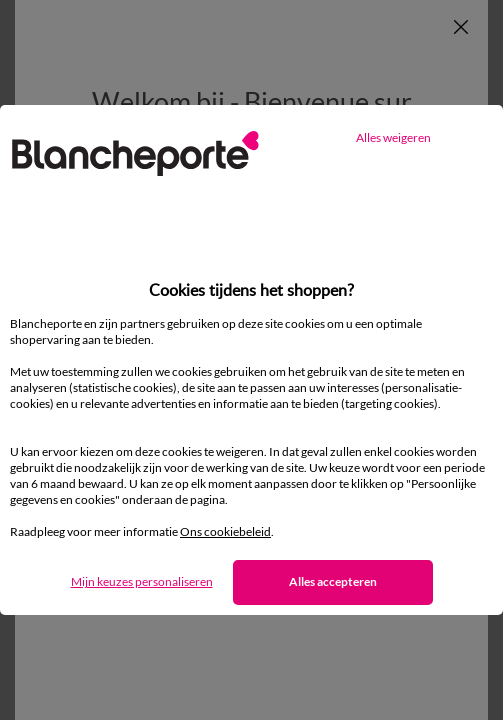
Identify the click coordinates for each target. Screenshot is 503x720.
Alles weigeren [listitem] (393, 137)
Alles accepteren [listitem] (333, 581)
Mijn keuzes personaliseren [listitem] (142, 581)
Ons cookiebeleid (225, 531)
